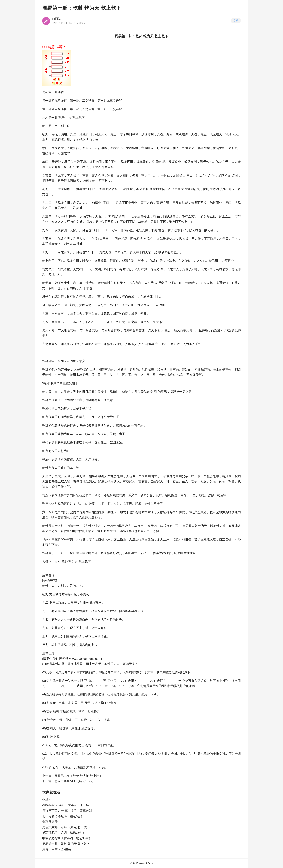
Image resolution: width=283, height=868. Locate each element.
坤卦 (216, 526)
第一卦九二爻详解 (82, 101)
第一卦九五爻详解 (82, 109)
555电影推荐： (54, 47)
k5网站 (56, 19)
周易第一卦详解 (53, 92)
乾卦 (45, 361)
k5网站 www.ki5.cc (141, 863)
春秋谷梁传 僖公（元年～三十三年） (67, 805)
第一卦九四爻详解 (55, 109)
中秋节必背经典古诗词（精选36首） (67, 838)
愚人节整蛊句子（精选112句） (75, 781)
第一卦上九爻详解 (110, 109)
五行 (61, 451)
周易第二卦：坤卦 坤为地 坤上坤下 (78, 776)
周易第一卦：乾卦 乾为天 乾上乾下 (66, 844)
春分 (61, 628)
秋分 (58, 594)
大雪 (110, 417)
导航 (236, 20)
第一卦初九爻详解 (55, 101)
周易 (45, 118)
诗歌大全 (81, 23)
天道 (91, 517)
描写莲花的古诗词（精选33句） (64, 833)
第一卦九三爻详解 (110, 101)
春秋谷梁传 (50, 822)
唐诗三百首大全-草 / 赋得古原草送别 (67, 811)
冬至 (104, 417)
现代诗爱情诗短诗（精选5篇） (63, 816)
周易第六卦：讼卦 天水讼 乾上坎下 (66, 827)
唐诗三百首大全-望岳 (57, 849)
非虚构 (47, 800)
